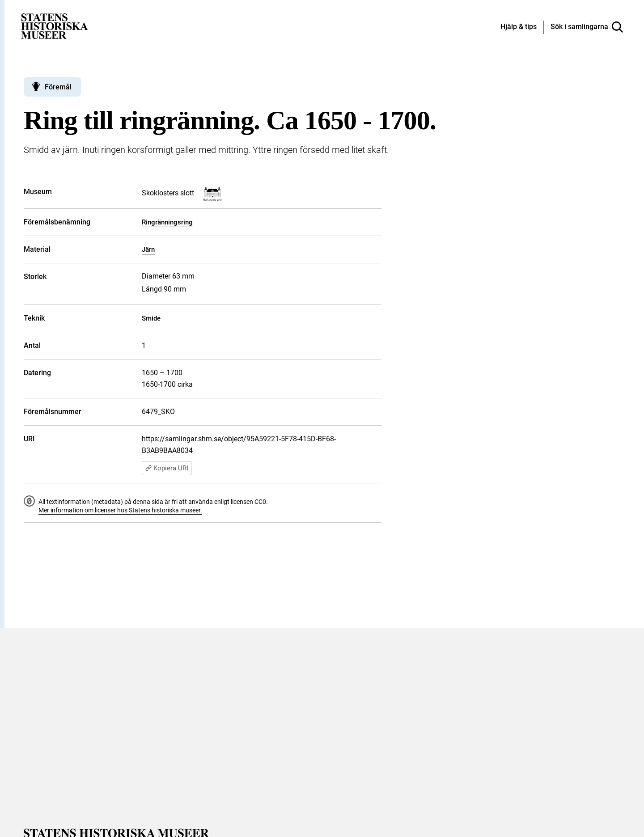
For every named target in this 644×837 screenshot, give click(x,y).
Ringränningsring (167, 222)
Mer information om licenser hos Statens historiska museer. (120, 510)
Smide (151, 318)
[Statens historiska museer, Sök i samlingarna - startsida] (55, 26)
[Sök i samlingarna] (587, 27)
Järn (148, 249)
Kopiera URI (167, 468)
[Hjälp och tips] (519, 27)
